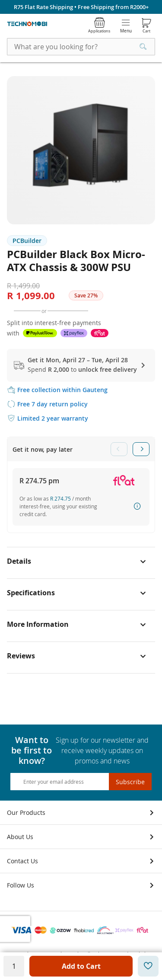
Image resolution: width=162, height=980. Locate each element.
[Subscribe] (130, 782)
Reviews (21, 656)
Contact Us (22, 861)
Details (19, 561)
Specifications (31, 593)
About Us (20, 837)
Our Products (26, 812)
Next (141, 449)
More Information (38, 624)
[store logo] (27, 24)
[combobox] (81, 47)
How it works (137, 506)
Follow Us (21, 885)
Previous (119, 449)
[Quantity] (14, 966)
